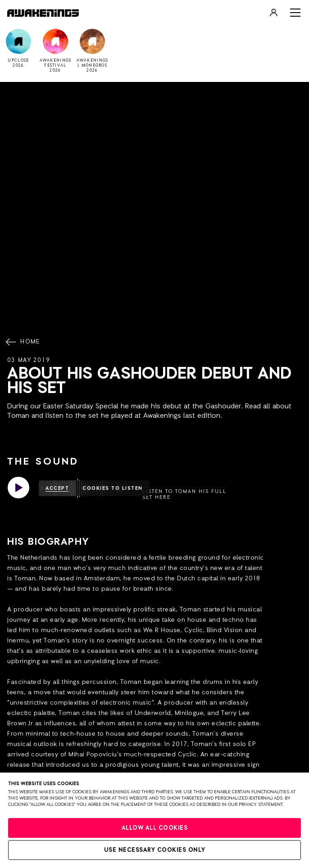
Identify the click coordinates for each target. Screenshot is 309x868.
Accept (57, 488)
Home (24, 342)
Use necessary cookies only (155, 850)
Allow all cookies (155, 828)
